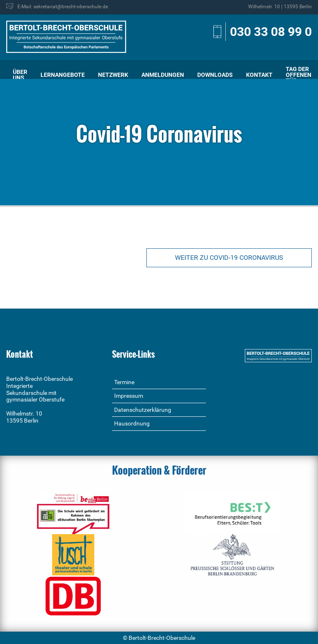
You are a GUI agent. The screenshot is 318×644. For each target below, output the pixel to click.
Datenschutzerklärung (143, 410)
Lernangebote (63, 75)
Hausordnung (132, 423)
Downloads (215, 75)
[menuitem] (20, 75)
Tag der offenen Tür (299, 75)
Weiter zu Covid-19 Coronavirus (229, 258)
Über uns (20, 75)
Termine (124, 382)
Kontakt (259, 75)
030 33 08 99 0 (271, 32)
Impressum (129, 396)
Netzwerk (113, 75)
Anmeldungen (163, 75)
